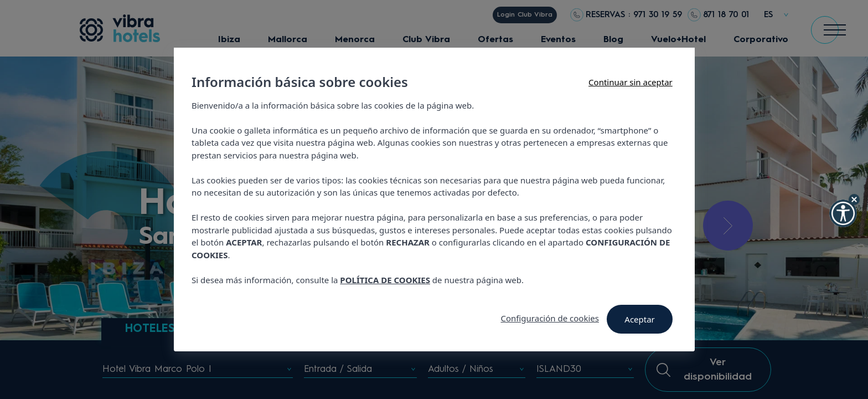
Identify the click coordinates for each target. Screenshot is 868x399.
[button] (843, 213)
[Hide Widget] (854, 199)
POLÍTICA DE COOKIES (385, 280)
